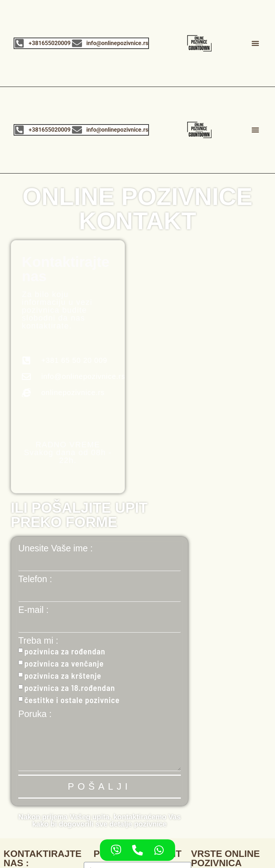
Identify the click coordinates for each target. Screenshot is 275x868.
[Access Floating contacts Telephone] (137, 850)
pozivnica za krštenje (63, 676)
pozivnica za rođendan (65, 651)
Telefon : (35, 579)
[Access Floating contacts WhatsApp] (159, 850)
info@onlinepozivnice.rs (118, 43)
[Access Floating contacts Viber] (116, 850)
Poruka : (35, 714)
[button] (255, 43)
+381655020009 (50, 43)
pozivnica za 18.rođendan (70, 688)
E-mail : (33, 610)
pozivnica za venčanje (64, 663)
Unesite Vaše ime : (56, 548)
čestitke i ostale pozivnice (72, 700)
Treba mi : (38, 641)
